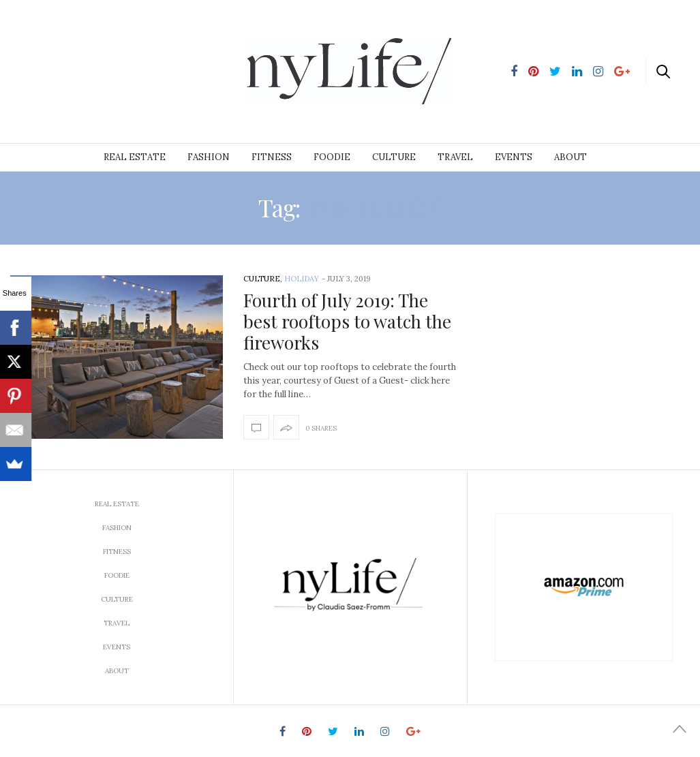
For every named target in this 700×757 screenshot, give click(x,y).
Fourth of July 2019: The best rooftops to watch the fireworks (347, 321)
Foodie (332, 157)
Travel (455, 157)
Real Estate (135, 157)
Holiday (302, 279)
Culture (394, 157)
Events (514, 157)
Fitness (272, 157)
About (570, 157)
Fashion (209, 157)
